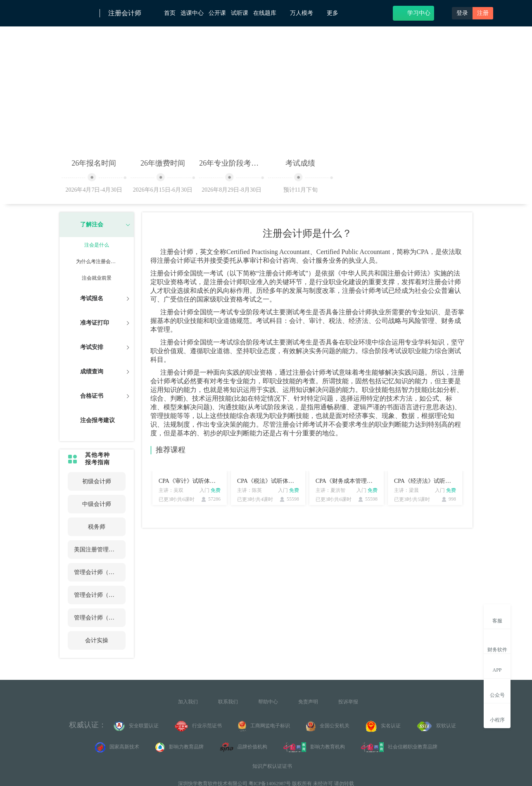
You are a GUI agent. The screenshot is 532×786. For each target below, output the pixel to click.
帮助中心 (268, 702)
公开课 (217, 13)
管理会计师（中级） (97, 595)
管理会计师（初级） (97, 572)
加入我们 (188, 702)
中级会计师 (97, 504)
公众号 (497, 690)
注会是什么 (97, 245)
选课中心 (192, 13)
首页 (170, 13)
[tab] (97, 225)
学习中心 (414, 13)
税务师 (97, 527)
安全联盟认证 (136, 726)
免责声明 (308, 702)
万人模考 (306, 13)
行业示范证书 (198, 726)
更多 (336, 13)
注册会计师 (125, 13)
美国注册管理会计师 (97, 550)
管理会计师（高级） (97, 618)
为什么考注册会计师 (97, 261)
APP (497, 665)
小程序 (497, 715)
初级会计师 (97, 481)
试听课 (240, 13)
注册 (483, 13)
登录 (462, 13)
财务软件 (497, 643)
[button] (97, 225)
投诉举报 (348, 702)
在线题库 (269, 13)
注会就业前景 (97, 278)
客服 (497, 616)
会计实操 (97, 640)
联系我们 (228, 702)
